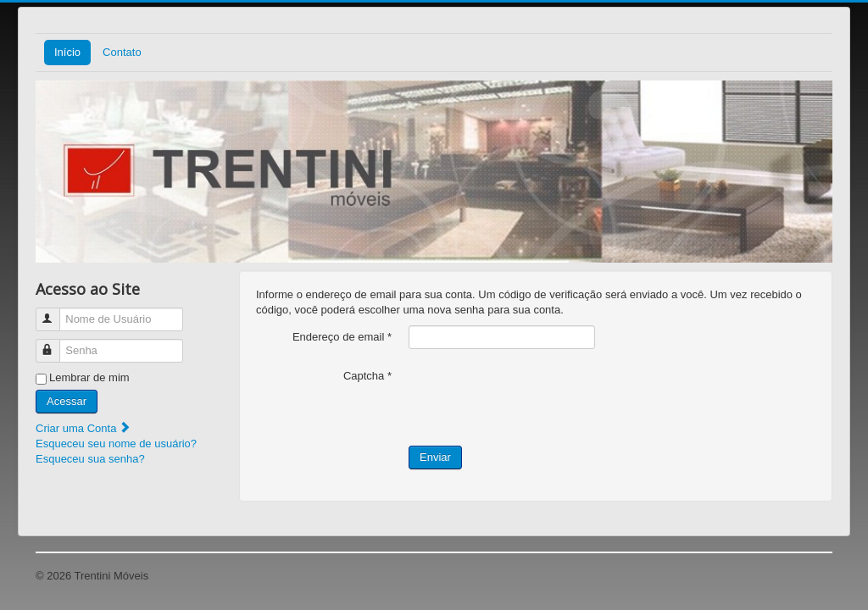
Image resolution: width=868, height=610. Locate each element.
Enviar (435, 457)
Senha (56, 344)
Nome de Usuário (56, 312)
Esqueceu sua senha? (90, 459)
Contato (122, 52)
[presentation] (537, 397)
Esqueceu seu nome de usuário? (116, 444)
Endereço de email (342, 337)
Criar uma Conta (83, 428)
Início (67, 52)
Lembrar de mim (89, 377)
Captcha (367, 376)
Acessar (67, 401)
